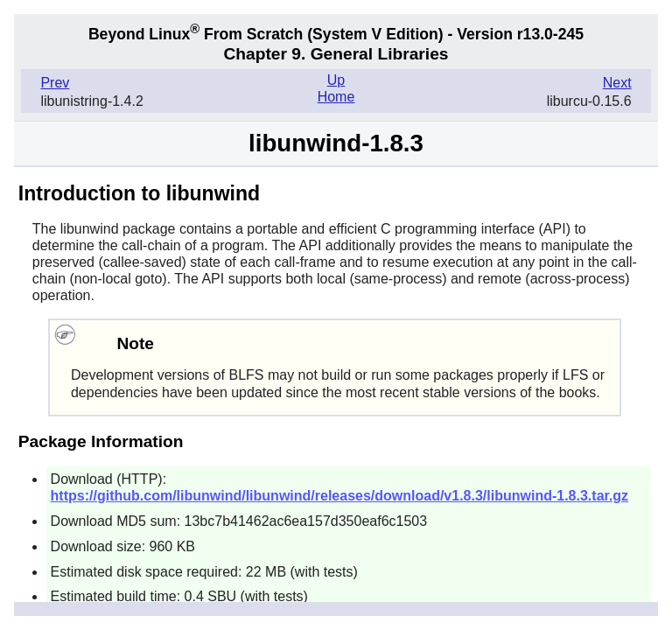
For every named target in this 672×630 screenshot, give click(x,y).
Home (336, 97)
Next (617, 83)
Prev (55, 83)
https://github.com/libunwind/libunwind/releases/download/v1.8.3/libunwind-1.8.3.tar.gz (340, 496)
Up (336, 80)
